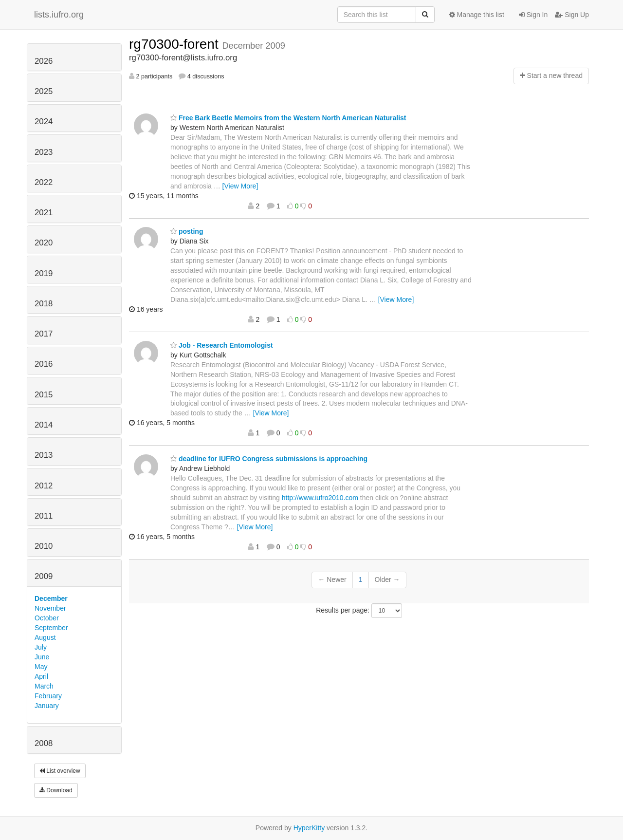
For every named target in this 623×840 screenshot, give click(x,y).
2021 (44, 213)
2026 (44, 61)
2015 (44, 395)
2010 (44, 546)
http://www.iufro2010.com (320, 498)
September (51, 628)
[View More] (240, 186)
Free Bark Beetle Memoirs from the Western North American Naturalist (288, 118)
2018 (44, 304)
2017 (44, 334)
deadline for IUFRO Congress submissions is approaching (269, 459)
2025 (44, 91)
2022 (44, 182)
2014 (44, 425)
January (47, 706)
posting (187, 231)
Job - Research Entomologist (222, 345)
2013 (44, 455)
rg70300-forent (175, 44)
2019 (44, 273)
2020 (44, 243)
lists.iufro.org (59, 15)
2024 (44, 121)
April (41, 676)
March (44, 686)
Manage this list (477, 15)
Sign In (533, 15)
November (50, 608)
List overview (60, 771)
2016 (44, 364)
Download (56, 790)
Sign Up (572, 15)
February (48, 696)
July (41, 647)
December (51, 598)
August (45, 637)
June (42, 657)
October (47, 618)
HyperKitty (309, 828)
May (41, 667)
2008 (44, 743)
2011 (44, 516)
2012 (44, 486)
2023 (44, 152)
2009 (44, 576)
